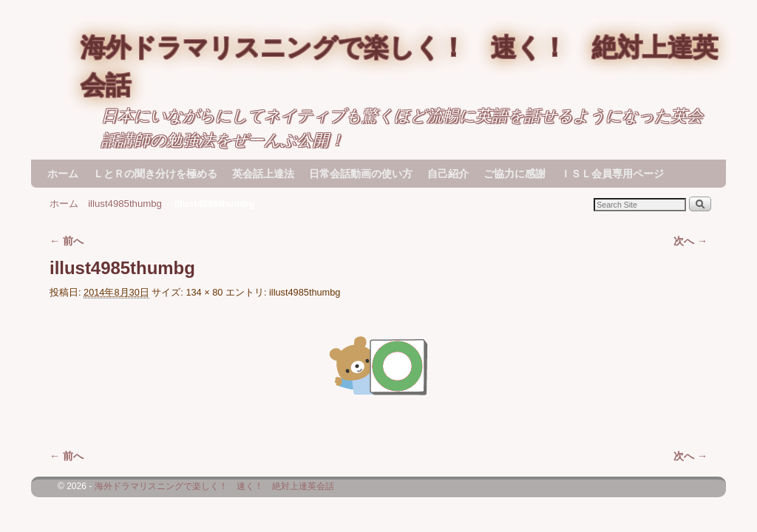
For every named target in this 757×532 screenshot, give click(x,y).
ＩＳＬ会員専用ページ (612, 174)
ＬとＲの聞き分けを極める (155, 174)
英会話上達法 (263, 174)
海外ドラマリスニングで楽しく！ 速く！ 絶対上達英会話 (214, 486)
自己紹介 (448, 174)
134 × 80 (204, 292)
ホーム (63, 174)
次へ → (690, 241)
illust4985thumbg (125, 204)
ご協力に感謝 (515, 174)
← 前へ (67, 241)
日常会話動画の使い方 (361, 174)
